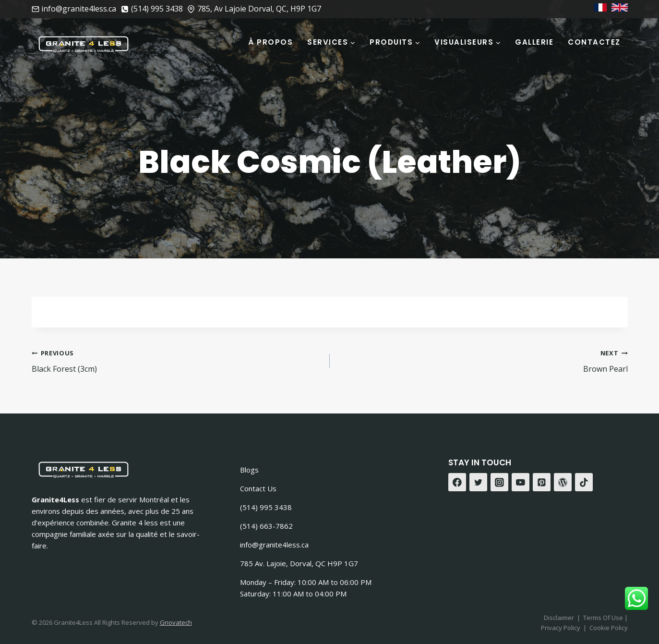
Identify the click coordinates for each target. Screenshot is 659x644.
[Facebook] (457, 482)
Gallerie (534, 42)
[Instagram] (500, 482)
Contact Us (258, 488)
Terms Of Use (604, 618)
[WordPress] (563, 482)
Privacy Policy (561, 628)
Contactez (594, 42)
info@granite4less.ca (274, 545)
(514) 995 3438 (266, 507)
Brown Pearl (483, 360)
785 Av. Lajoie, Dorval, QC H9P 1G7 (299, 563)
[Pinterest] (542, 482)
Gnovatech (176, 622)
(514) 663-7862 (266, 526)
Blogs (249, 470)
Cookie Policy (609, 628)
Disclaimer (559, 618)
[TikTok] (584, 482)
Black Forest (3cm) (177, 360)
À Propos (270, 42)
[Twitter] (479, 482)
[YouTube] (521, 482)
